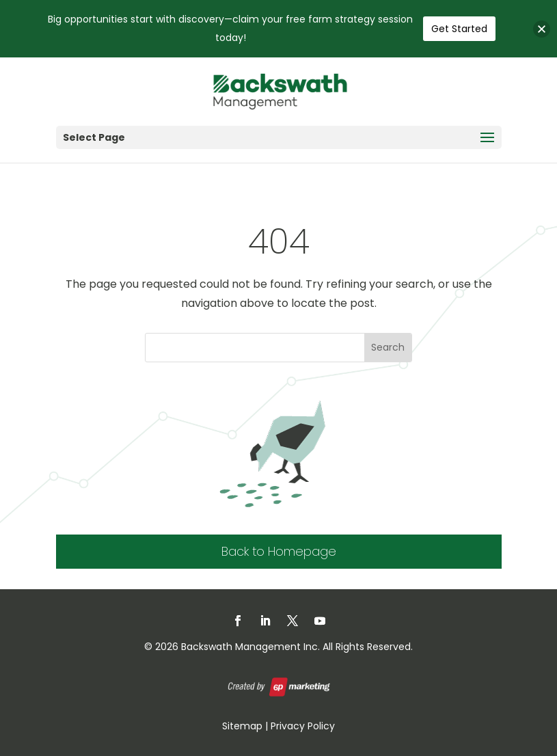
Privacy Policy (303, 726)
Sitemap (242, 726)
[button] (542, 29)
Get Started (459, 29)
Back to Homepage (279, 551)
